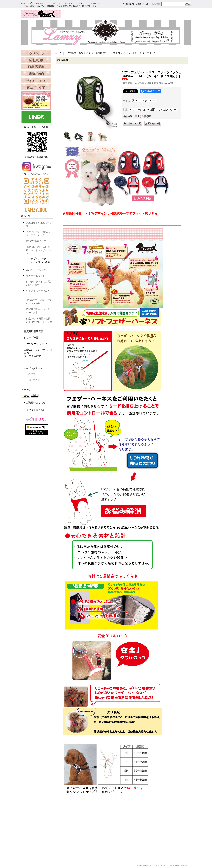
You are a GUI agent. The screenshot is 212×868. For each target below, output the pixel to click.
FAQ (36, 80)
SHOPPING (36, 73)
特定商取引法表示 (34, 331)
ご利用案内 (128, 4)
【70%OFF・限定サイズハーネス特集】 (86, 53)
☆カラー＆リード (36, 276)
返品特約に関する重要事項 (137, 116)
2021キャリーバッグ (37, 270)
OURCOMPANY (36, 60)
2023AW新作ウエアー (37, 241)
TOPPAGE (36, 53)
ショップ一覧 (31, 338)
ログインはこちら (36, 410)
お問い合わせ (142, 4)
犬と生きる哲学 (32, 356)
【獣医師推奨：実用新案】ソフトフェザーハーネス (39, 250)
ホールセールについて (36, 344)
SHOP (36, 66)
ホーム (58, 53)
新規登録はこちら (36, 403)
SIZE (36, 87)
